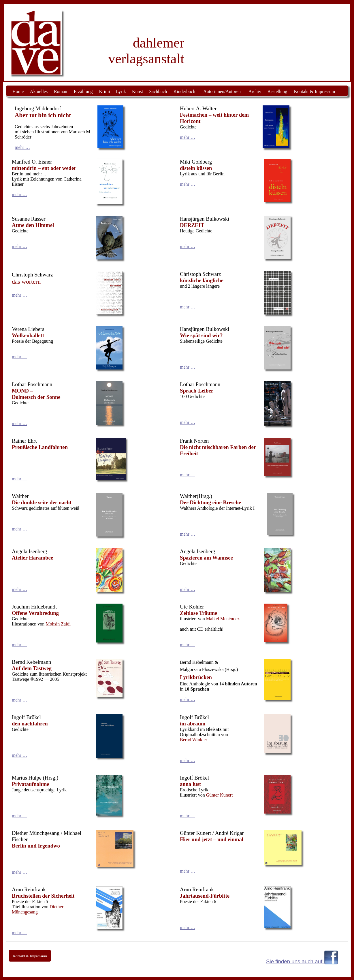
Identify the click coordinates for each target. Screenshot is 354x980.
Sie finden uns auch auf (295, 961)
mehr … (22, 147)
